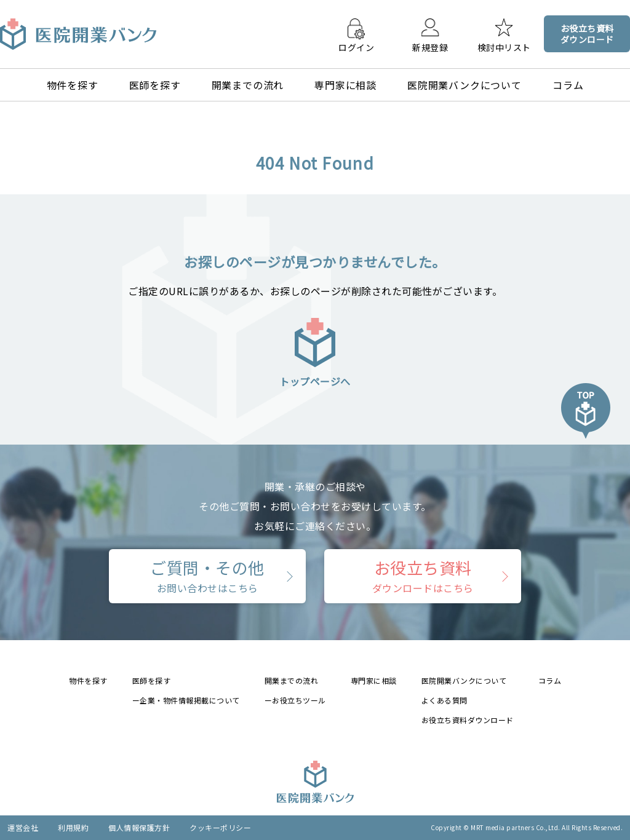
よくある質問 (445, 700)
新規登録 (430, 47)
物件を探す (73, 85)
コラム (568, 85)
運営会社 (23, 827)
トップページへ (315, 352)
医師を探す (155, 85)
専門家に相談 (345, 85)
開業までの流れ (248, 85)
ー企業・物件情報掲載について (186, 700)
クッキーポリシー (220, 827)
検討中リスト (504, 47)
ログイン (356, 47)
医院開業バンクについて (465, 85)
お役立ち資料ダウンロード (468, 720)
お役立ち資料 (423, 576)
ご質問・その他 (207, 576)
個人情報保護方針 (139, 827)
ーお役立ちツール (295, 700)
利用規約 (73, 827)
